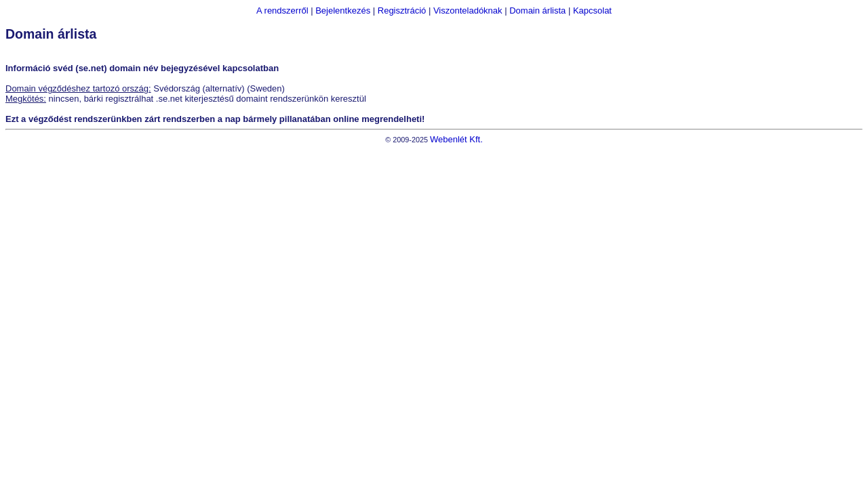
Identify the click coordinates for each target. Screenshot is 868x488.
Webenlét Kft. (456, 139)
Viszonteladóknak (468, 11)
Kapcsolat (592, 11)
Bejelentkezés (343, 11)
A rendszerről (282, 11)
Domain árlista (537, 11)
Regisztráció (402, 11)
